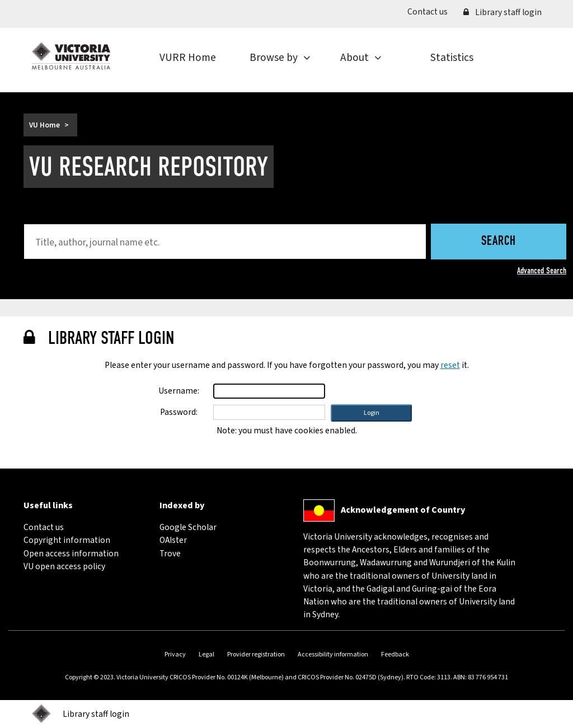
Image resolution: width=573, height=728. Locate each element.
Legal (206, 654)
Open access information (71, 554)
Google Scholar (188, 527)
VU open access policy (64, 566)
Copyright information (67, 540)
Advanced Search (542, 271)
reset (450, 365)
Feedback (395, 654)
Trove (170, 554)
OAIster (173, 540)
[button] (371, 413)
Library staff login (502, 12)
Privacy (175, 654)
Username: (179, 391)
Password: (179, 412)
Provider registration (256, 654)
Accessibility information (333, 654)
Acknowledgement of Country (403, 510)
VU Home (44, 125)
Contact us (431, 11)
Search (499, 242)
